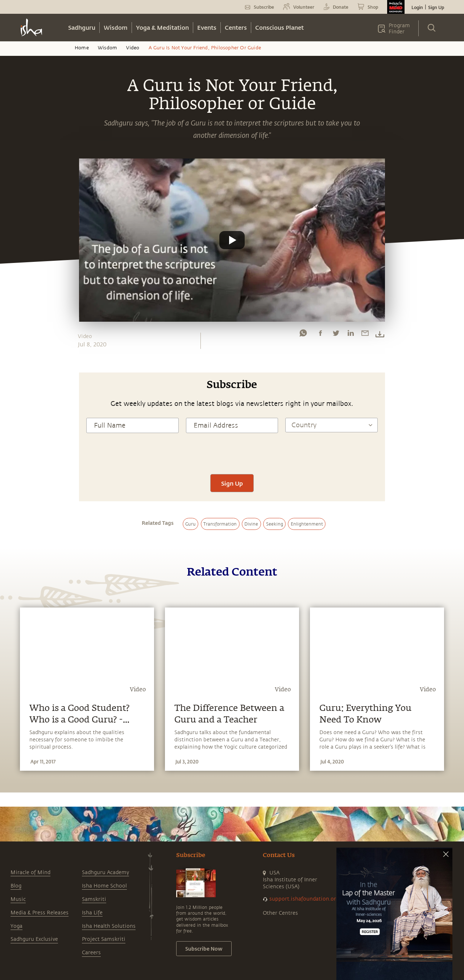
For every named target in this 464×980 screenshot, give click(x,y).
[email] (365, 335)
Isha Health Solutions (109, 926)
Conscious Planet (279, 27)
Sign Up (436, 7)
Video (133, 48)
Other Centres (280, 913)
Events (207, 27)
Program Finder (399, 29)
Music (18, 899)
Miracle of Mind (30, 872)
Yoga (16, 926)
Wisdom (116, 27)
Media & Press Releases (40, 913)
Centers (236, 27)
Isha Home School (104, 886)
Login (417, 7)
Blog (16, 886)
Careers (91, 953)
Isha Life (92, 913)
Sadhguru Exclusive (34, 939)
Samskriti (94, 899)
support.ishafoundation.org (304, 899)
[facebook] (320, 335)
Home (82, 48)
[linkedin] (351, 335)
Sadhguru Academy (105, 872)
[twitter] (336, 335)
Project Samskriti (104, 939)
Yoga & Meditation (162, 27)
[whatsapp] (303, 335)
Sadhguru (82, 27)
